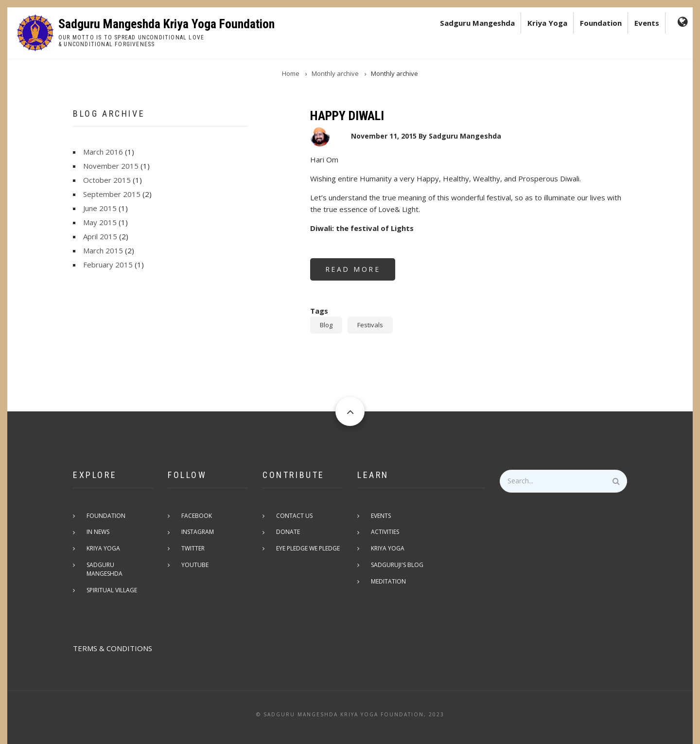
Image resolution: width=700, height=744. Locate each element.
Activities (386, 532)
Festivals (370, 325)
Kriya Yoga (547, 23)
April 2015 (100, 236)
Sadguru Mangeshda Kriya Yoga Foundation (166, 24)
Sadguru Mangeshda (477, 23)
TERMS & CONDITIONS (113, 640)
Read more (360, 273)
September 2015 (112, 194)
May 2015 (100, 222)
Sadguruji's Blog (398, 565)
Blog (326, 325)
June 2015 (100, 208)
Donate (289, 532)
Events (647, 23)
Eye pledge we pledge (309, 549)
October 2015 (107, 180)
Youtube (196, 565)
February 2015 (108, 265)
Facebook (198, 516)
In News (99, 532)
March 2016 (103, 152)
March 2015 (103, 250)
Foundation (601, 23)
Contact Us (295, 516)
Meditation (389, 582)
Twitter (194, 549)
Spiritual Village (113, 582)
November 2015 (111, 166)
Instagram (199, 532)
